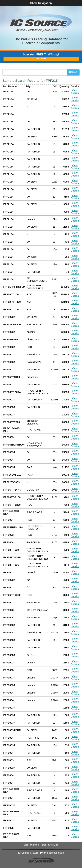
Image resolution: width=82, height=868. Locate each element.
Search (73, 72)
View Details (75, 92)
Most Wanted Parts (35, 845)
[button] (41, 23)
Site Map (53, 845)
